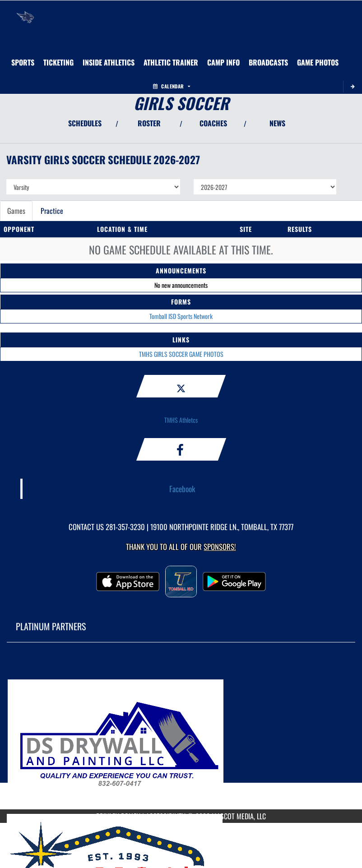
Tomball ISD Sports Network (181, 316)
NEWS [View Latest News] (277, 123)
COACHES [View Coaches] (213, 123)
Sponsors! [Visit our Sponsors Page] (220, 547)
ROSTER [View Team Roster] (149, 123)
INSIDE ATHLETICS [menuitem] (109, 62)
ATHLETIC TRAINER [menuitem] (171, 62)
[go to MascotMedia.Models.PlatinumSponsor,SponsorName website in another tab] (181, 733)
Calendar (172, 86)
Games (16, 211)
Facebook (182, 489)
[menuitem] (223, 62)
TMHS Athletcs (181, 420)
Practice (52, 211)
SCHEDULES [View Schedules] (85, 123)
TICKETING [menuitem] (58, 62)
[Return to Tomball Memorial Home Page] (25, 12)
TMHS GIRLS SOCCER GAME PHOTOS (181, 354)
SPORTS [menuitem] (23, 62)
